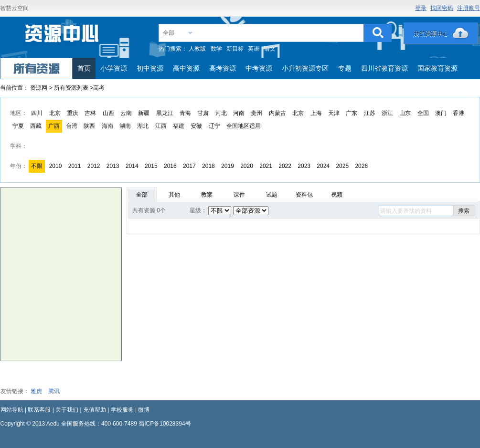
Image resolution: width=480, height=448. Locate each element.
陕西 (89, 126)
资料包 (304, 195)
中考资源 (259, 68)
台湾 (72, 126)
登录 (421, 8)
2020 (247, 166)
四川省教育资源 (384, 68)
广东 (352, 113)
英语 (254, 49)
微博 (144, 410)
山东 (405, 113)
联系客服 (39, 410)
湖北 (143, 126)
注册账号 (469, 8)
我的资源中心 (441, 33)
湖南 (125, 126)
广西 (54, 126)
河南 (239, 113)
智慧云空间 (14, 8)
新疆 (144, 113)
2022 (285, 166)
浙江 (387, 113)
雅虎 (36, 391)
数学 (216, 49)
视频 (337, 195)
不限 (37, 166)
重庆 (73, 113)
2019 (228, 166)
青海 (185, 113)
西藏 (36, 126)
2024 (323, 166)
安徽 (196, 126)
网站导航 (12, 410)
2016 (170, 166)
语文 (270, 49)
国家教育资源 (437, 68)
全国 (423, 113)
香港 (459, 113)
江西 (161, 126)
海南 (107, 126)
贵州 (256, 113)
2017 (189, 166)
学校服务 (122, 410)
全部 (169, 33)
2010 (56, 166)
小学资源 (114, 68)
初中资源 (150, 68)
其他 (174, 195)
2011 (75, 166)
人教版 (197, 49)
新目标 (235, 49)
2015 (151, 166)
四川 (37, 113)
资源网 (39, 88)
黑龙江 (165, 113)
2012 (94, 166)
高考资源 (223, 68)
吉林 (90, 113)
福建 (179, 126)
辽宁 (214, 126)
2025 (342, 166)
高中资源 (186, 68)
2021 (266, 166)
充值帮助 (95, 410)
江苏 (370, 113)
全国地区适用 (244, 126)
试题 (272, 195)
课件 (239, 195)
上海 (316, 113)
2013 (113, 166)
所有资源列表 (72, 88)
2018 (208, 166)
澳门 (441, 113)
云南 (126, 113)
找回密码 (442, 8)
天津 (334, 113)
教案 (207, 195)
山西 (108, 113)
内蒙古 (277, 113)
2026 (361, 166)
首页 (84, 68)
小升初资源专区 (305, 68)
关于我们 (67, 410)
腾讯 (54, 391)
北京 (55, 113)
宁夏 (18, 126)
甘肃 (203, 113)
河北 (221, 113)
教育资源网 (63, 36)
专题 (345, 68)
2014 (132, 166)
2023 (304, 166)
